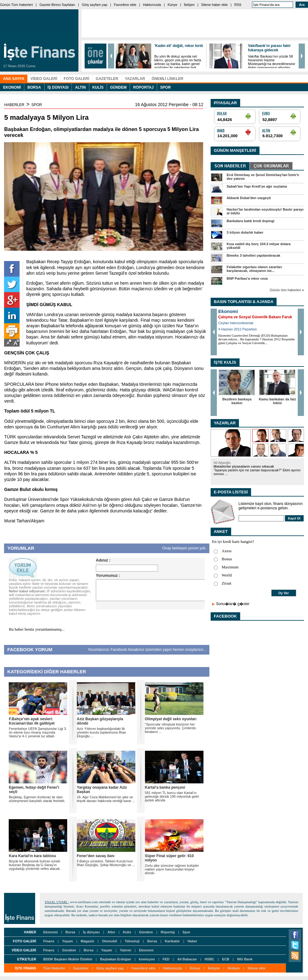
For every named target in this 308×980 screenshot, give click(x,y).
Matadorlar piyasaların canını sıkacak (244, 466)
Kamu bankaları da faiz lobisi (277, 401)
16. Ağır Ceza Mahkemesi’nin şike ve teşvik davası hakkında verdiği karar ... (106, 799)
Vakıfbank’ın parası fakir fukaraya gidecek (269, 48)
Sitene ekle (257, 968)
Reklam (234, 968)
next (302, 56)
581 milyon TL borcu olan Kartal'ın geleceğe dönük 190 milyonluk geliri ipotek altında (172, 796)
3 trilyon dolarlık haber (245, 232)
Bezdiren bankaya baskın (237, 401)
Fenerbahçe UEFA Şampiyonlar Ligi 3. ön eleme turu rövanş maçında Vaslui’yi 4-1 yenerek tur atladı (38, 732)
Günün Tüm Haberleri (16, 5)
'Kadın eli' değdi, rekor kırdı (179, 46)
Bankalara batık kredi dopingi (251, 221)
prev (111, 56)
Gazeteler (81, 968)
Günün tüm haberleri (287, 290)
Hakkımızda (152, 5)
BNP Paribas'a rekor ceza (247, 278)
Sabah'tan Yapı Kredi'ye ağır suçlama (257, 186)
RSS (238, 5)
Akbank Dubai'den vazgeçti (249, 198)
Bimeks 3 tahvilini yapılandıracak (254, 255)
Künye (173, 5)
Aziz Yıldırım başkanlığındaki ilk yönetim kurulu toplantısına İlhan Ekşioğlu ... (101, 732)
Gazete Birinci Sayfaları (57, 5)
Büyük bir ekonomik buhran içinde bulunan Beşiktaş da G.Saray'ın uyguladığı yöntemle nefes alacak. (35, 865)
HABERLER (14, 105)
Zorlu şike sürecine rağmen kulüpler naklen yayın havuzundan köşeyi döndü (172, 869)
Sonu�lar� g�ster (233, 604)
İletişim (189, 5)
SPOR (37, 105)
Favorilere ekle (125, 5)
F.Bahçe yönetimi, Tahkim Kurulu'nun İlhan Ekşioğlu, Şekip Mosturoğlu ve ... (106, 863)
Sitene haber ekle (215, 5)
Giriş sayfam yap (95, 5)
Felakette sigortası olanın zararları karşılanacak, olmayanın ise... (254, 269)
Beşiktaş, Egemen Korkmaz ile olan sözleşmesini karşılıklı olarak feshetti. (37, 799)
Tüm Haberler (54, 968)
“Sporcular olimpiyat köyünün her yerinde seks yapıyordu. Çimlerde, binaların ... (171, 728)
